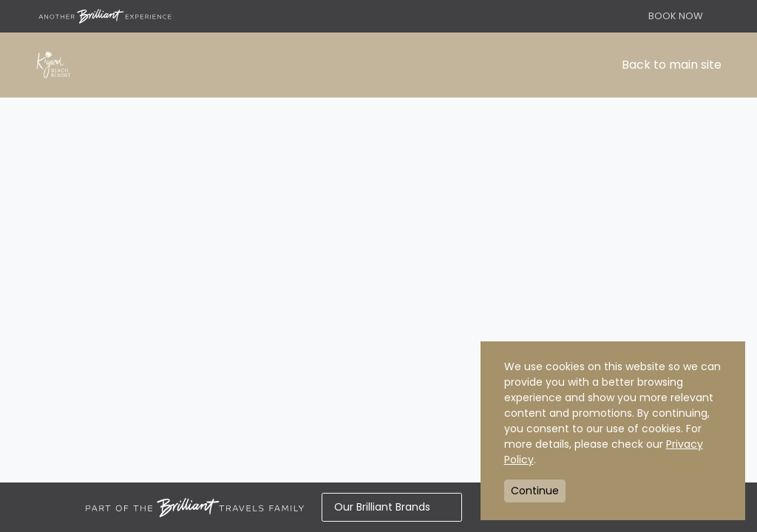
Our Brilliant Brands (392, 507)
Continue (535, 491)
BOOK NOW (676, 16)
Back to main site (672, 65)
